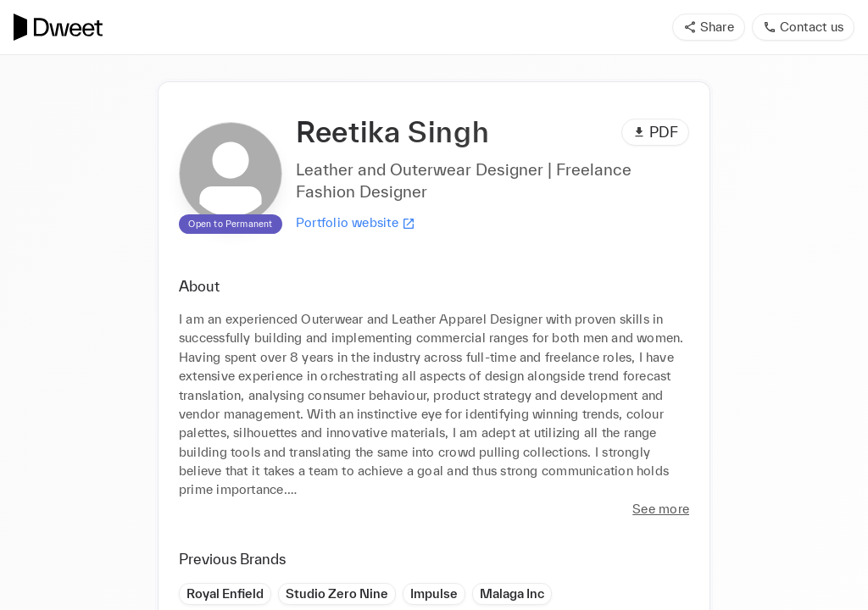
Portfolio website (356, 223)
